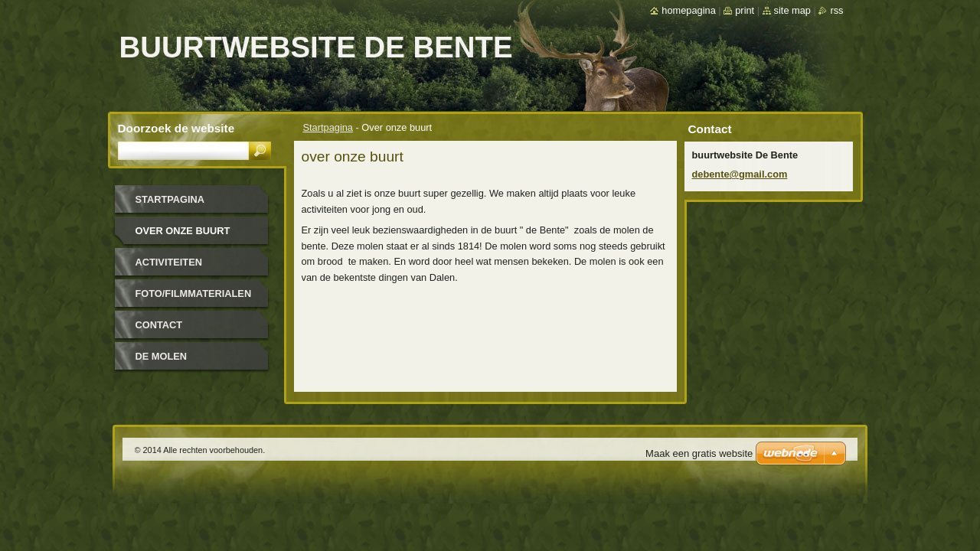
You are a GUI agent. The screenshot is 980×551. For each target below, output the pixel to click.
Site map (792, 10)
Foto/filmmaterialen (194, 293)
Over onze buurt (183, 231)
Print (745, 10)
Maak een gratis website (699, 453)
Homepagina (688, 10)
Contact (159, 325)
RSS (836, 10)
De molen (162, 356)
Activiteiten (169, 262)
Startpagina (328, 127)
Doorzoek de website (176, 128)
